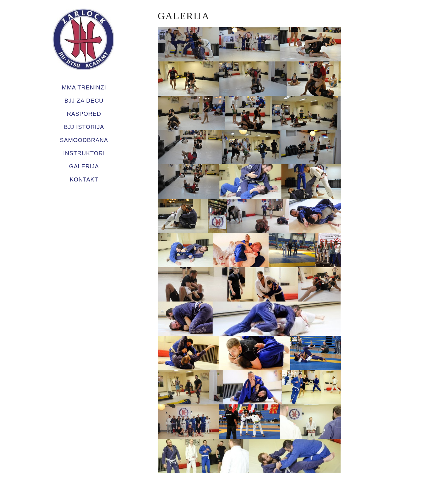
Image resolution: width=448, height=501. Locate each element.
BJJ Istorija (84, 127)
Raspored (84, 114)
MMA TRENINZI (84, 87)
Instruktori (84, 153)
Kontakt (84, 179)
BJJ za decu (84, 101)
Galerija (84, 166)
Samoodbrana (84, 140)
